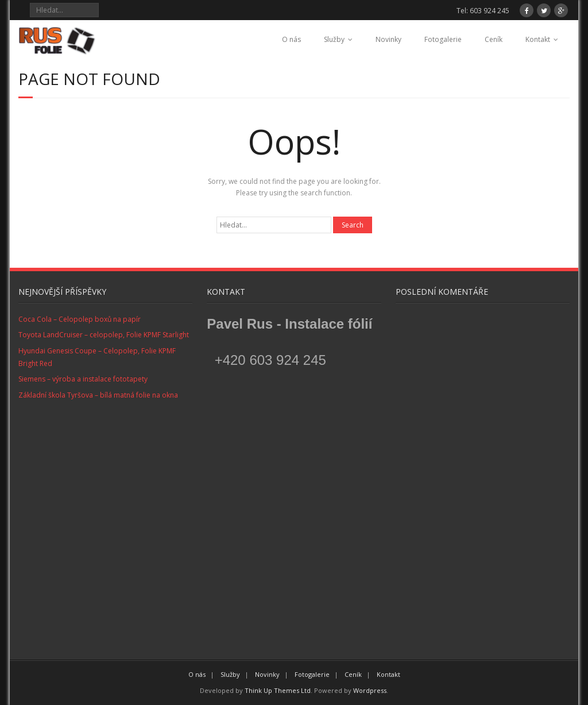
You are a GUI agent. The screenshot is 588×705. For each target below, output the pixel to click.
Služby (334, 39)
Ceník (494, 39)
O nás (291, 39)
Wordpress (370, 690)
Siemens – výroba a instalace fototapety (83, 379)
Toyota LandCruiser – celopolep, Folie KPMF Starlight (104, 335)
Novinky (388, 39)
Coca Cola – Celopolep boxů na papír (80, 319)
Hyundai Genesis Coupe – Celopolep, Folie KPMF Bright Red (97, 357)
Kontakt (538, 39)
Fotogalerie (443, 39)
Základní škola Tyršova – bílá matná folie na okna (98, 395)
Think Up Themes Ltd (278, 690)
